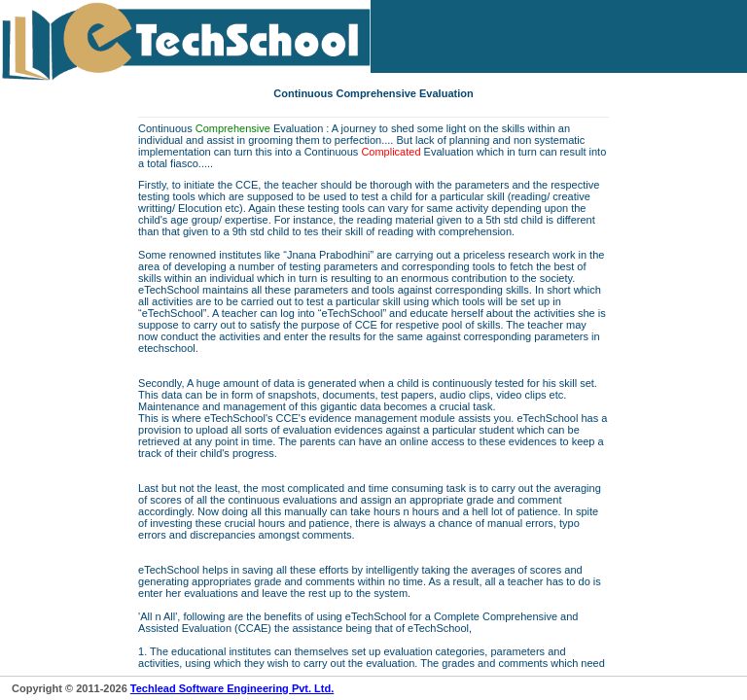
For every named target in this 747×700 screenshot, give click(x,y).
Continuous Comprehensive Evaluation (373, 93)
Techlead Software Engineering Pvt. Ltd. (232, 688)
